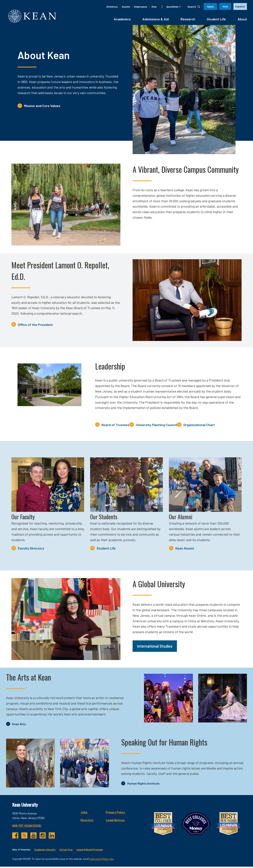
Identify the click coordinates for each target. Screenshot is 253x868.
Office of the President (35, 326)
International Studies (155, 647)
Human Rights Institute (143, 785)
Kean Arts (19, 725)
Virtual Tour (66, 851)
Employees (141, 7)
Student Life (216, 20)
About (242, 20)
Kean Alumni (185, 550)
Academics (122, 20)
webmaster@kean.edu (102, 860)
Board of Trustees (115, 426)
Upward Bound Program (90, 851)
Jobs (84, 813)
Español (240, 6)
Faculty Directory (31, 550)
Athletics (112, 7)
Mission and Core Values (42, 107)
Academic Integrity (45, 851)
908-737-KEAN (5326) (27, 827)
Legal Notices (115, 821)
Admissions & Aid (156, 20)
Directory (87, 821)
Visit (225, 6)
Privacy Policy (115, 813)
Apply (210, 6)
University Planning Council (156, 426)
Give (154, 7)
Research (188, 20)
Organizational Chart (199, 426)
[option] (240, 6)
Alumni (126, 7)
